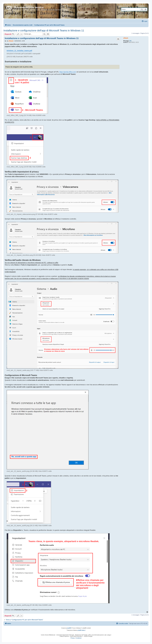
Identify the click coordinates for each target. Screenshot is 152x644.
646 (130, 41)
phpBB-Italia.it (81, 630)
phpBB (69, 628)
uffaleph (126, 38)
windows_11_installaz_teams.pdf (19, 51)
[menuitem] (144, 21)
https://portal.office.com (68, 72)
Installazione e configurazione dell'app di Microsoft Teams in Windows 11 (44, 31)
